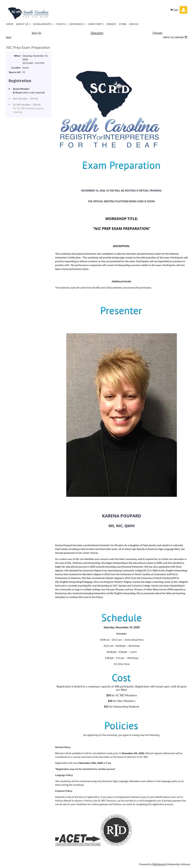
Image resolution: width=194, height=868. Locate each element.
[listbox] (176, 37)
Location (16, 67)
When (17, 56)
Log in (183, 10)
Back (9, 37)
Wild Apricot (159, 864)
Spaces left (15, 72)
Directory (97, 33)
